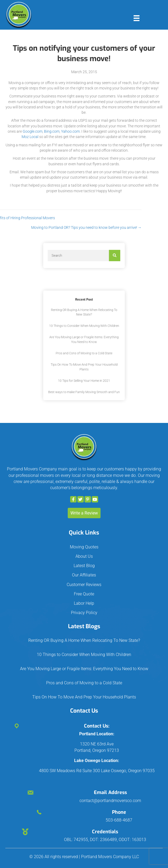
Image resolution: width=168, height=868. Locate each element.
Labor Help (84, 603)
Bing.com (52, 131)
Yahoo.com (70, 131)
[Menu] (137, 18)
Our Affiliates (84, 575)
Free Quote (84, 594)
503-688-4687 (119, 820)
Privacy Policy (84, 613)
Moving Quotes (84, 547)
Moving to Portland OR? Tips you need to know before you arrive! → (58, 227)
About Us (84, 556)
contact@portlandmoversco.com (110, 801)
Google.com (33, 131)
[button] (73, 499)
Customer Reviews (84, 585)
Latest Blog (84, 566)
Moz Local (30, 137)
